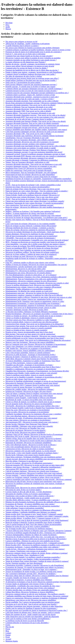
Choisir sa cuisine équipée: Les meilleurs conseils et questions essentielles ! (33, 557)
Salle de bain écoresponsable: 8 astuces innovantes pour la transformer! (31, 236)
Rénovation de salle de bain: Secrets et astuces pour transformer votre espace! (34, 481)
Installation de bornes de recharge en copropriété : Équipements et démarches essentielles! (38, 179)
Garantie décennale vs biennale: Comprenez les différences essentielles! (32, 160)
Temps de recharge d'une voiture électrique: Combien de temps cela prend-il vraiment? (37, 561)
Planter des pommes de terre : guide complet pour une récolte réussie (31, 614)
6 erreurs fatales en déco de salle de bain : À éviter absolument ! (29, 492)
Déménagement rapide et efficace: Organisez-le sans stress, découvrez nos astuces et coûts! (39, 297)
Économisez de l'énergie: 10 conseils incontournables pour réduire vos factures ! (35, 567)
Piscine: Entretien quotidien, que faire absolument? (24, 563)
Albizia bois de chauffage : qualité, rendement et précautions (28, 44)
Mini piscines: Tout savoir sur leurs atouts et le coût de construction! (30, 334)
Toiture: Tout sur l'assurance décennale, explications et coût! (27, 162)
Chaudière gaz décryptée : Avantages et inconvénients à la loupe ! (29, 365)
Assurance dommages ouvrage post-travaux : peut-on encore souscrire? (31, 127)
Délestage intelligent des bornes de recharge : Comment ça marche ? (30, 228)
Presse (8, 629)
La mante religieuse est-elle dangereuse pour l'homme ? (26, 62)
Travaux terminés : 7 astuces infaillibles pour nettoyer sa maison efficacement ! (34, 475)
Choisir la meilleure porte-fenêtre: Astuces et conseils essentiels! (29, 375)
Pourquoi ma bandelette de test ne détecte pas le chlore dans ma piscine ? (32, 70)
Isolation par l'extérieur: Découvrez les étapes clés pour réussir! (29, 391)
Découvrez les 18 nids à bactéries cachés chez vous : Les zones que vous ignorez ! (35, 537)
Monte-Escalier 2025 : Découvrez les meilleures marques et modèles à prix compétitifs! (37, 545)
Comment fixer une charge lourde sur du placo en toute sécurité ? (29, 56)
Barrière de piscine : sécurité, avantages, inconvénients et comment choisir (33, 64)
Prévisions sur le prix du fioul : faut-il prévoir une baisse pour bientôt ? (31, 604)
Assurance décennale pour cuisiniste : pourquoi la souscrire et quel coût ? (32, 97)
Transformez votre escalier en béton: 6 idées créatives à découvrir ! (30, 496)
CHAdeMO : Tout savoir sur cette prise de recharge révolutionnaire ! (31, 238)
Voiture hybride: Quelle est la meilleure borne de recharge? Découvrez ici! (33, 195)
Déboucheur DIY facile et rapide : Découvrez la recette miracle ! (29, 436)
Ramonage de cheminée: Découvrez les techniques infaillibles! (28, 443)
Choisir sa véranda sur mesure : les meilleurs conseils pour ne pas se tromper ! (34, 316)
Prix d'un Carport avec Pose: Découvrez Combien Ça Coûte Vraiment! (31, 320)
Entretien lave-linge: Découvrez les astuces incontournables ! (28, 187)
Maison (8, 29)
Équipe (8, 635)
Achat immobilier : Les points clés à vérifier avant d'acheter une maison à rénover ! (36, 244)
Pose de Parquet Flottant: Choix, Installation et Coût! (25, 555)
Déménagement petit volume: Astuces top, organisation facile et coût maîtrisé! (34, 299)
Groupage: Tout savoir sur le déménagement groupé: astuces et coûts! (31, 308)
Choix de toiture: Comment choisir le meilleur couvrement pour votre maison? (34, 394)
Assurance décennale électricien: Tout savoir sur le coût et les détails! (31, 109)
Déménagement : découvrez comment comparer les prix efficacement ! (31, 281)
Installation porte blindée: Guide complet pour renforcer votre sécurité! (31, 373)
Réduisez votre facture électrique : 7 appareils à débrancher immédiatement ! (33, 467)
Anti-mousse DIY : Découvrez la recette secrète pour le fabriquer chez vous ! (34, 441)
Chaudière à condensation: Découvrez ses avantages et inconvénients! (31, 369)
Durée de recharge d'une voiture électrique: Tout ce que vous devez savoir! (33, 189)
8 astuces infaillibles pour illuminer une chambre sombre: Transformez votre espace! (36, 130)
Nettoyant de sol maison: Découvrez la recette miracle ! (26, 430)
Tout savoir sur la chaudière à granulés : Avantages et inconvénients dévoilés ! (34, 377)
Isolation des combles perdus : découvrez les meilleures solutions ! (30, 389)
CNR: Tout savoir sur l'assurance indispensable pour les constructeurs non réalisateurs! (37, 125)
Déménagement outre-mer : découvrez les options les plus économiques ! (32, 293)
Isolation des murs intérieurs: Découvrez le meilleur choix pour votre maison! (34, 473)
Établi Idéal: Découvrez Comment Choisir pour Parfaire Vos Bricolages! (32, 359)
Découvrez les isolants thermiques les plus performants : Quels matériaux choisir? (35, 232)
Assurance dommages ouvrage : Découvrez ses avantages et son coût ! (31, 166)
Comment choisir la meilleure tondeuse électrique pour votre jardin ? (31, 74)
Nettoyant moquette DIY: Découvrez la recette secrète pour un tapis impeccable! (35, 465)
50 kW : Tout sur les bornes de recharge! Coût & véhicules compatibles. (32, 199)
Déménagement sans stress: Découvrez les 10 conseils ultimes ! (29, 273)
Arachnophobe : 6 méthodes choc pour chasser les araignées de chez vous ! (33, 586)
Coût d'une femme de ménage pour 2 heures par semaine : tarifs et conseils (33, 612)
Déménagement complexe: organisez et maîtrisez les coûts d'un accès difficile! (34, 295)
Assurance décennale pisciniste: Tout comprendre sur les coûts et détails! (32, 101)
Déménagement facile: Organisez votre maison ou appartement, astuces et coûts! (35, 301)
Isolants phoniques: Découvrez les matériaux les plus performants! (30, 234)
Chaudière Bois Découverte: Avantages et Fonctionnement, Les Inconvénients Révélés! (37, 371)
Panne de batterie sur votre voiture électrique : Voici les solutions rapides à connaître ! (37, 191)
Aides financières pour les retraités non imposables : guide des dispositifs (32, 617)
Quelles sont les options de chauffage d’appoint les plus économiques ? (31, 608)
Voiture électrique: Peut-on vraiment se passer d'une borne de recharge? (32, 177)
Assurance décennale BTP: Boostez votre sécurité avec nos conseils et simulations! (36, 156)
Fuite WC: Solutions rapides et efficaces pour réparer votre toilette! (30, 263)
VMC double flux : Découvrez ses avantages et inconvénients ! (28, 348)
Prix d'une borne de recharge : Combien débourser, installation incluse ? (32, 193)
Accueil (8, 639)
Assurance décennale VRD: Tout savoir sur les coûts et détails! (28, 111)
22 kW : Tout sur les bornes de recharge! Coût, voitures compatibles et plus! (33, 185)
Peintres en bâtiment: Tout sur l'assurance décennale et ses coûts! (29, 107)
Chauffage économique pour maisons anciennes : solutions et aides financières (34, 606)
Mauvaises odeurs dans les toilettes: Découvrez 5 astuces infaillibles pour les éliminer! (37, 576)
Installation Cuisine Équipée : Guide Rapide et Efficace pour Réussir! (31, 398)
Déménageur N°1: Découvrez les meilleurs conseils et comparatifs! (30, 271)
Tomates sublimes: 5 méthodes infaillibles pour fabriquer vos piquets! (31, 512)
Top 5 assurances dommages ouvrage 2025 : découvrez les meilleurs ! (31, 574)
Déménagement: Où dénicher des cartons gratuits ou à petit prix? (29, 291)
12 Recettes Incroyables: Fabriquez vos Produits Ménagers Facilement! (31, 312)
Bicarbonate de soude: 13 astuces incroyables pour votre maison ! (29, 400)
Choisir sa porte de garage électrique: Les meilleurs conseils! (28, 387)
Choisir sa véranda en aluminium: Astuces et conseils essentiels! (29, 318)
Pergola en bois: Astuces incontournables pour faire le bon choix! (29, 332)
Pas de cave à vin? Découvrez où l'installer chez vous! (25, 428)
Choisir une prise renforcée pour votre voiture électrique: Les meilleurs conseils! (35, 201)
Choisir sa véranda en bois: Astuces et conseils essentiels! (26, 330)
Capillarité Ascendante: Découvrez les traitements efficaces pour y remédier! (33, 414)
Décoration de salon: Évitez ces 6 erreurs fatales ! (24, 490)
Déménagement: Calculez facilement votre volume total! (26, 267)
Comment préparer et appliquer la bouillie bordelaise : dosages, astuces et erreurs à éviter (38, 50)
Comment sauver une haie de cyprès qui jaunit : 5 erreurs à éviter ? (30, 99)
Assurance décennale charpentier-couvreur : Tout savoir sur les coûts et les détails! (36, 115)
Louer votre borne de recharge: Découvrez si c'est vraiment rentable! (30, 224)
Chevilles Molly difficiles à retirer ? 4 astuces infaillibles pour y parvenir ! (33, 500)
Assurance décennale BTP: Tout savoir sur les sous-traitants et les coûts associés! (35, 117)
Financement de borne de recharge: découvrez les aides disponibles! (30, 175)
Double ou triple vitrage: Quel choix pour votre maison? (26, 379)
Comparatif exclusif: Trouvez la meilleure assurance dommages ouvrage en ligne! (35, 154)
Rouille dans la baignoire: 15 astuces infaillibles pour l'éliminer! (29, 580)
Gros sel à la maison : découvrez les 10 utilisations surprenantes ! (29, 463)
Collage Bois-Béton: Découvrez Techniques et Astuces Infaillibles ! (30, 592)
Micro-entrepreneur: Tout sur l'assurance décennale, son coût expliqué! (31, 173)
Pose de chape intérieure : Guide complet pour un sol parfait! (28, 498)
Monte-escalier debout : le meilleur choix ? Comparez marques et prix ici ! (33, 518)
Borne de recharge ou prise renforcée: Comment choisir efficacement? (31, 226)
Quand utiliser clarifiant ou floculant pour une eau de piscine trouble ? (31, 80)
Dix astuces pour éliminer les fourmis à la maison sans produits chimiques (32, 48)
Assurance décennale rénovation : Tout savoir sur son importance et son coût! (34, 164)
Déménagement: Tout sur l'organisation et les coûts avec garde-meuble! (31, 279)
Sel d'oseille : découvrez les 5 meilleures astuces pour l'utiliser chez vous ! (33, 406)
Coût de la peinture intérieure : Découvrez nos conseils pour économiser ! (32, 471)
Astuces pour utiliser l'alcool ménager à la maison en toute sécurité (30, 66)
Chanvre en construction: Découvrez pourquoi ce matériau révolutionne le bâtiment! (36, 598)
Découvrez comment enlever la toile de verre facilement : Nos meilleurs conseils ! (35, 594)
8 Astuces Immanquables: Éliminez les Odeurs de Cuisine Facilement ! (31, 535)
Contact (8, 633)
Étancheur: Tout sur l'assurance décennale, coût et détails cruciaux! (30, 140)
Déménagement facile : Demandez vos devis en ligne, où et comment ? (31, 569)
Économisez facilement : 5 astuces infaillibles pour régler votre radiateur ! (32, 547)
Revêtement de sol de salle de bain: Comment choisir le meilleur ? (30, 119)
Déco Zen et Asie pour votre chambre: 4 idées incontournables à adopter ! (32, 559)
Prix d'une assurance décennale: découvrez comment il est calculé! (30, 158)
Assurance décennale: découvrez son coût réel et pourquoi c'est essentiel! (32, 142)
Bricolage (9, 23)
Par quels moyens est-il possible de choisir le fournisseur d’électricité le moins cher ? (36, 610)
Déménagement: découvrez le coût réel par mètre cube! (26, 269)
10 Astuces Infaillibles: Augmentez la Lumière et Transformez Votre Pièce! (33, 361)
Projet (8, 637)
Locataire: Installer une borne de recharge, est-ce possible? (27, 578)
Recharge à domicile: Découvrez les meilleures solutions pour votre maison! (33, 215)
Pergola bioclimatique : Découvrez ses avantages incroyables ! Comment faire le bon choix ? (39, 314)
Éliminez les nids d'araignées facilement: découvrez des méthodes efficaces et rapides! (37, 502)
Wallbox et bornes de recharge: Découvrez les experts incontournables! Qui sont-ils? (36, 265)
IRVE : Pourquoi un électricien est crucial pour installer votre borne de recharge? (35, 242)
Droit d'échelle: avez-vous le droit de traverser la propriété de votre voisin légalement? (37, 520)
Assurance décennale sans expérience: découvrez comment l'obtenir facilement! (35, 136)
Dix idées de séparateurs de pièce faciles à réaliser (24, 76)
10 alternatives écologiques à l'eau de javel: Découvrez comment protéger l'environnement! (39, 582)
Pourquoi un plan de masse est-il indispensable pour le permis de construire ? (34, 52)
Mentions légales (12, 641)
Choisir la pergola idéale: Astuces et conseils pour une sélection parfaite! (32, 322)
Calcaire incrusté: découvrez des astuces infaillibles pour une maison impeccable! (35, 459)
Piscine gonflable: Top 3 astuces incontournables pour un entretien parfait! (33, 602)
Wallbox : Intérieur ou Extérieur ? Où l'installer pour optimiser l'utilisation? (33, 211)
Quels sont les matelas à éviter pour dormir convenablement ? (28, 619)
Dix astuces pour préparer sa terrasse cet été (21, 42)
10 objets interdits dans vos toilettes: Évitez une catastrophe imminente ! (32, 590)
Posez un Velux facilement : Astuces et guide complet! (25, 363)
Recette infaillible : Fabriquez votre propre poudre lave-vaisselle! (29, 426)
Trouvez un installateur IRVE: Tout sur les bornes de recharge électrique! (32, 248)
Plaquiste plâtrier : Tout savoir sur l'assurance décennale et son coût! (30, 113)
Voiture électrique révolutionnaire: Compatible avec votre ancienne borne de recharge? (37, 240)
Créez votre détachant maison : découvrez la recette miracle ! (28, 416)
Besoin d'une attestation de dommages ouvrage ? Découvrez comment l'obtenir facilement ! (39, 103)
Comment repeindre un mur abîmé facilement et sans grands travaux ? (31, 60)
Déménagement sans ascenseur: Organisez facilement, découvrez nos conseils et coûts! (37, 283)
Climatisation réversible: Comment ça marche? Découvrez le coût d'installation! (35, 565)
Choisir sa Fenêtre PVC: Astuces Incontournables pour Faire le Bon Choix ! (33, 367)
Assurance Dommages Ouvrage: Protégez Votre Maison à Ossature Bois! (32, 150)
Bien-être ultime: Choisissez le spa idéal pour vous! (24, 461)
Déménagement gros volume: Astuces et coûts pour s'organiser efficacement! (34, 287)
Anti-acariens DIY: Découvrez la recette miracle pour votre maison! (30, 469)
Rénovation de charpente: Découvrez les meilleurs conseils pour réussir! (32, 383)
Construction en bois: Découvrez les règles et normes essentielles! (30, 449)
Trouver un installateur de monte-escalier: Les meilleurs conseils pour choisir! (34, 572)
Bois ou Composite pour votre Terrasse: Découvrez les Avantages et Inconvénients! (36, 344)
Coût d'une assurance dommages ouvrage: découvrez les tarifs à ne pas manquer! (35, 132)
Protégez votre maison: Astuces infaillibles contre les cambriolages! (30, 351)
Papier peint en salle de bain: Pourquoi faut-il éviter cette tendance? (30, 588)
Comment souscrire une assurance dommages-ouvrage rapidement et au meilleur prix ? (37, 93)
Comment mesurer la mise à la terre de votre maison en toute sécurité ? (31, 91)
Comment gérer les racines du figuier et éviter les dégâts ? (27, 68)
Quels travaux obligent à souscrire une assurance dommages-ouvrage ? (31, 85)
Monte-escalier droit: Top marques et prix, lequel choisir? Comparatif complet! (34, 514)
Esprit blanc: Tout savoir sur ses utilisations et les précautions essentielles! (33, 506)
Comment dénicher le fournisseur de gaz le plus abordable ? (27, 623)
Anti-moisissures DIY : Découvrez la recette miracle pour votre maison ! (32, 422)
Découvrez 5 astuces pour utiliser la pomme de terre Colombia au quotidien (33, 58)
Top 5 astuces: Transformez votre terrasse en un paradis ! (26, 551)
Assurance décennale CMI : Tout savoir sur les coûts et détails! (28, 134)
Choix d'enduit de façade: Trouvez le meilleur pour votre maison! (29, 396)
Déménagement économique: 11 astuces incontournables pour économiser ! (33, 303)
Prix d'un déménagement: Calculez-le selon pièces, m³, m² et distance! (31, 275)
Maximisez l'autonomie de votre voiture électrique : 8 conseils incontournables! (34, 203)
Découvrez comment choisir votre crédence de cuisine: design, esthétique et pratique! (37, 553)
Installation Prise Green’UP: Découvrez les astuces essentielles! (29, 168)
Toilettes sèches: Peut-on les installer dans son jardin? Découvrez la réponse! (33, 439)
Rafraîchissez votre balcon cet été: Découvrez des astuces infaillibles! (31, 600)
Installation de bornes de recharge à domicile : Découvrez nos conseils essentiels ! (35, 336)
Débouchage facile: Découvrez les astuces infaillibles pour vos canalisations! (34, 488)
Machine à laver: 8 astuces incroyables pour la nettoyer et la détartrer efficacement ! (36, 539)
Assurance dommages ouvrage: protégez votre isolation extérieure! (30, 144)
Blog (7, 631)
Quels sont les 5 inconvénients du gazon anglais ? (24, 82)
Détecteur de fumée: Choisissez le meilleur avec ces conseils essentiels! (32, 357)
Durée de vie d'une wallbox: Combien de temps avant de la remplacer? (31, 254)
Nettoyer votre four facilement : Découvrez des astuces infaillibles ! (30, 342)
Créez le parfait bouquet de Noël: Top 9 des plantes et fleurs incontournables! (34, 524)
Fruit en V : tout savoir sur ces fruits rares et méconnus (25, 54)
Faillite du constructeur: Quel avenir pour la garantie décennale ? (29, 170)
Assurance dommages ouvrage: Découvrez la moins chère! (27, 310)
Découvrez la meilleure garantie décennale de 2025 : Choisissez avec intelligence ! (36, 533)
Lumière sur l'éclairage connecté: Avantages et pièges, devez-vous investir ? (33, 477)
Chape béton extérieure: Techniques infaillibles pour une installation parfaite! (34, 457)
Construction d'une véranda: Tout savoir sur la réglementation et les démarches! (34, 324)
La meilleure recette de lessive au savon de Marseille (25, 621)
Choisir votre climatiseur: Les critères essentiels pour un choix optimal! (32, 346)
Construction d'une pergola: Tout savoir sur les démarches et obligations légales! (35, 326)
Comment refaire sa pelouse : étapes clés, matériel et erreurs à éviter (30, 95)
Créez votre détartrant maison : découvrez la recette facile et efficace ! (31, 445)
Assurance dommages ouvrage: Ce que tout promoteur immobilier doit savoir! (34, 152)
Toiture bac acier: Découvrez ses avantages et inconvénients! (28, 410)
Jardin (8, 27)
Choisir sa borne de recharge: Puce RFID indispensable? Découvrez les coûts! (34, 246)
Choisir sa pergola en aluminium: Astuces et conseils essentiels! (29, 328)
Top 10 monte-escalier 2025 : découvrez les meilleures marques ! (29, 529)
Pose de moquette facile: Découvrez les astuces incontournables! (29, 404)
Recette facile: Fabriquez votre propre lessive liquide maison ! (28, 455)
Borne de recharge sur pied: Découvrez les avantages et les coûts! (29, 256)
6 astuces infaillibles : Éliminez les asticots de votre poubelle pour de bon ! (33, 541)
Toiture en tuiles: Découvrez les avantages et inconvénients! (27, 412)
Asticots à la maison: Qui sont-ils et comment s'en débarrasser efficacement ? (34, 510)
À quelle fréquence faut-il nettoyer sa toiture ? (22, 46)
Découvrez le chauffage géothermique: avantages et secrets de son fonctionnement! (36, 381)
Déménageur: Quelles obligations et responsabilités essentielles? (29, 289)
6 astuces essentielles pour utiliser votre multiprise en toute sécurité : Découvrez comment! (39, 479)
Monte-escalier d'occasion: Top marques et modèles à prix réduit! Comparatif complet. (37, 516)
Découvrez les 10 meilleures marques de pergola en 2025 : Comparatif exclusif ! (35, 543)
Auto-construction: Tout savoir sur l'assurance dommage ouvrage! (29, 205)
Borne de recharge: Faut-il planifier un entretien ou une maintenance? (31, 250)
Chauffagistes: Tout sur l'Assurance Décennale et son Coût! (27, 138)
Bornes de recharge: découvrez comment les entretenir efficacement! (31, 230)
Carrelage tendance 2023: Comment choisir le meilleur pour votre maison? (33, 385)
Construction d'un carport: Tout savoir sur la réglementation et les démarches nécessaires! (38, 340)
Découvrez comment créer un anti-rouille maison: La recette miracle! (31, 451)
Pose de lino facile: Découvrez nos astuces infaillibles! (25, 432)
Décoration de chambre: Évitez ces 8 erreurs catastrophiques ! (28, 494)
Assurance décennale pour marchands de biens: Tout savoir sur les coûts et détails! (36, 146)
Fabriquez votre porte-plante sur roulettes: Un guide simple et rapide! (31, 148)
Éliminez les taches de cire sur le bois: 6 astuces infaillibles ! (28, 527)
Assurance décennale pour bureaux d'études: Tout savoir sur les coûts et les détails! (36, 121)
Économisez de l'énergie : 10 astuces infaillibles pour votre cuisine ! (30, 504)
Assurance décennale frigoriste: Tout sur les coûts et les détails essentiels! (32, 123)
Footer (8, 625)
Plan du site (10, 627)
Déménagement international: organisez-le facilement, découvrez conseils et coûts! (36, 306)
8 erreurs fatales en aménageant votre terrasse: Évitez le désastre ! (29, 584)
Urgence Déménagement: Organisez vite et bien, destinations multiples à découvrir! (36, 277)
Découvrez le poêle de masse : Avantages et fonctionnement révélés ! (31, 355)
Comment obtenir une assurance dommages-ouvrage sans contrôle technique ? (34, 89)
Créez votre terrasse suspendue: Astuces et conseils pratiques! (28, 353)
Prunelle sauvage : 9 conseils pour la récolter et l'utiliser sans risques (30, 87)
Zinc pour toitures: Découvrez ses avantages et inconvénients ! (28, 420)
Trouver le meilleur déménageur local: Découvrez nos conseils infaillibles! (33, 285)
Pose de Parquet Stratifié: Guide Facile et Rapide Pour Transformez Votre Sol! (34, 408)
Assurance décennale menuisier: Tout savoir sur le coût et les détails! (31, 105)
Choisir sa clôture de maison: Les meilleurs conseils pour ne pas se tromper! (33, 402)
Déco (7, 25)
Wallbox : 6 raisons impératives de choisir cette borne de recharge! (30, 213)
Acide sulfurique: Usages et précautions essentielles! (25, 508)
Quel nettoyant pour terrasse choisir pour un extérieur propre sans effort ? (32, 78)
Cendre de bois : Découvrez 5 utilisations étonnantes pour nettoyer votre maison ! (35, 549)
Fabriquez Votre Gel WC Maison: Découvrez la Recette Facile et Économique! (34, 434)
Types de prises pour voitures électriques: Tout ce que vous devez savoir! (32, 197)
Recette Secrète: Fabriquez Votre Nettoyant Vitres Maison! (27, 424)
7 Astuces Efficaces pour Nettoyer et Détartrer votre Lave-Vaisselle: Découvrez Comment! (39, 531)
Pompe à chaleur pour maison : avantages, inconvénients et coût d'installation (34, 72)
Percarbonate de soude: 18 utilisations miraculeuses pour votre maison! (31, 418)
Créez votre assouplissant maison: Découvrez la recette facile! (28, 447)
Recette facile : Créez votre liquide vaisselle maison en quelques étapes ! (32, 453)
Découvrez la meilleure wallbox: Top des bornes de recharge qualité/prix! (32, 252)
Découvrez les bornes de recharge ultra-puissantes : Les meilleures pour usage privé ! (37, 218)
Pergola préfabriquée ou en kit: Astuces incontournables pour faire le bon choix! (35, 338)
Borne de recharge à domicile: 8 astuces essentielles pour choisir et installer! (33, 522)
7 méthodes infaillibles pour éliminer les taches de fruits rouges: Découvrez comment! (37, 596)
